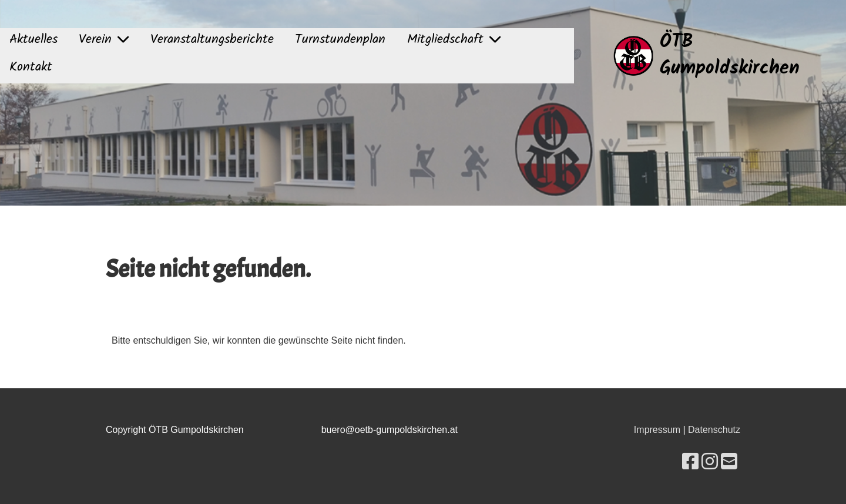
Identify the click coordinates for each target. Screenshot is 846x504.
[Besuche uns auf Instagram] (710, 462)
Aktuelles (33, 40)
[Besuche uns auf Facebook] (690, 462)
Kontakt (31, 67)
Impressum (657, 430)
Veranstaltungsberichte (212, 40)
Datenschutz (714, 430)
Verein (104, 40)
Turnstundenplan (340, 40)
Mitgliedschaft (454, 40)
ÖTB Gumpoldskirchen (730, 56)
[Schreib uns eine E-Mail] (729, 462)
